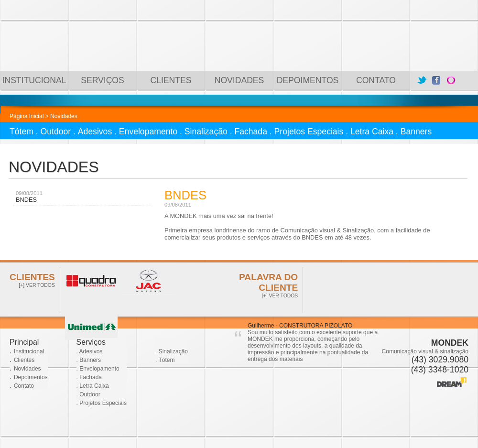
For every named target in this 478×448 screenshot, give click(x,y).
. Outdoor (88, 394)
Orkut (451, 80)
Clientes (24, 360)
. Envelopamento (98, 369)
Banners (416, 131)
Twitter (422, 80)
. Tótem (165, 360)
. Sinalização (172, 351)
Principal (24, 342)
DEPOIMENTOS (308, 80)
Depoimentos (31, 377)
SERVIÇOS (103, 80)
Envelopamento (148, 131)
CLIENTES (171, 80)
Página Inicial (27, 116)
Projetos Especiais (309, 131)
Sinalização (206, 131)
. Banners (89, 360)
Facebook (436, 80)
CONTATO (376, 80)
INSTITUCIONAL (34, 80)
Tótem (22, 131)
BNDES (26, 200)
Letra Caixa (372, 131)
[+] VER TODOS (37, 285)
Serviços (91, 342)
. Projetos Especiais (102, 403)
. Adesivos (90, 351)
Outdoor (56, 131)
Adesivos (95, 131)
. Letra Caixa (93, 386)
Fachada (250, 131)
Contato (24, 386)
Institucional (29, 351)
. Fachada (89, 377)
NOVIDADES (239, 80)
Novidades (27, 369)
